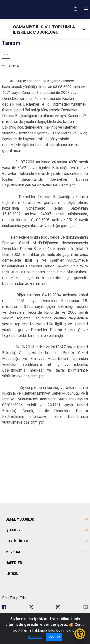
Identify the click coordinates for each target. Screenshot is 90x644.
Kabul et (54, 637)
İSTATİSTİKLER (17, 541)
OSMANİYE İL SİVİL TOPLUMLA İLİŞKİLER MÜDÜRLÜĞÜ (44, 30)
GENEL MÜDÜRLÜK (20, 519)
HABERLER (14, 563)
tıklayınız (35, 637)
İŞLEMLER (13, 530)
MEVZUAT (13, 552)
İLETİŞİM (12, 574)
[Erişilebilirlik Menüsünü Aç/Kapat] (80, 634)
